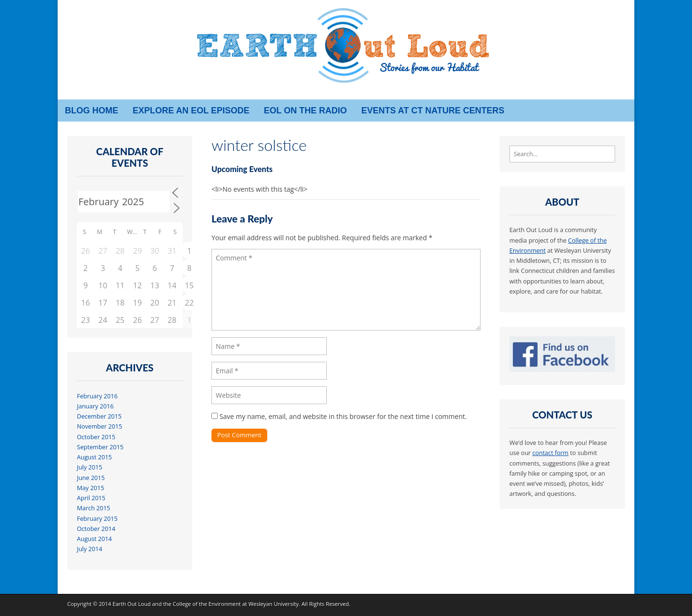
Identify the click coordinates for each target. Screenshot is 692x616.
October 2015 (96, 437)
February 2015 (97, 519)
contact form (550, 453)
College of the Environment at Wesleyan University (235, 604)
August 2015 (94, 457)
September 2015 (100, 447)
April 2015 (91, 498)
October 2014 (96, 529)
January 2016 (95, 406)
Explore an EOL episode (191, 111)
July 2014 (90, 549)
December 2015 (99, 416)
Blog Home (92, 111)
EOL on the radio (305, 111)
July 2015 (90, 467)
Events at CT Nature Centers (433, 111)
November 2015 (99, 426)
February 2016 (97, 396)
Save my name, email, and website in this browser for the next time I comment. (343, 416)
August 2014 (94, 539)
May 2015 (91, 488)
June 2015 (91, 478)
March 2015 (93, 508)
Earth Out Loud (132, 604)
